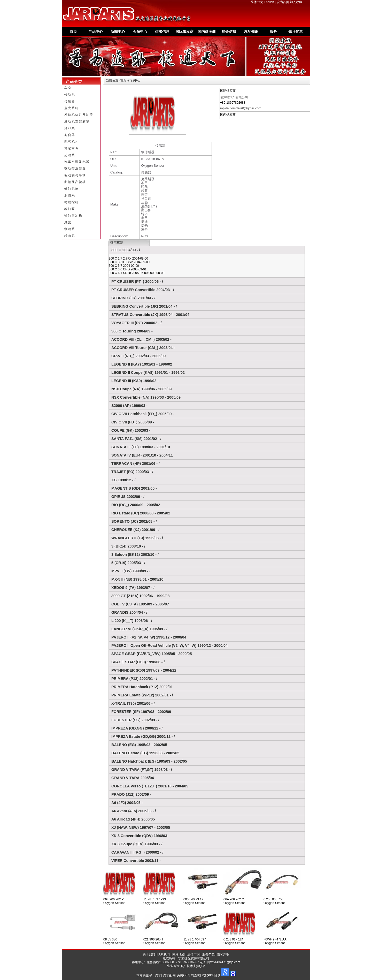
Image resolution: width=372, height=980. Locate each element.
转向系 (70, 236)
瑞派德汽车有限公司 (234, 97)
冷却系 (70, 128)
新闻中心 (118, 32)
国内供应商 (207, 32)
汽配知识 (251, 32)
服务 (273, 32)
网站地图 (179, 954)
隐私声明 (223, 954)
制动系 (70, 229)
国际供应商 (184, 32)
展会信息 (229, 32)
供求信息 (162, 32)
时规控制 (72, 202)
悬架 (68, 222)
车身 (68, 88)
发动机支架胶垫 (77, 121)
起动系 (70, 155)
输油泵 (70, 209)
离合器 (70, 135)
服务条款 (208, 954)
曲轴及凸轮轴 (75, 182)
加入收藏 (296, 2)
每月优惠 (296, 32)
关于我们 (149, 954)
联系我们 (164, 954)
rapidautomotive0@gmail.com (241, 108)
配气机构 (72, 142)
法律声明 (193, 954)
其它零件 (72, 148)
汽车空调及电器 (77, 162)
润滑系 (70, 195)
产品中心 (96, 32)
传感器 (70, 101)
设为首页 (283, 2)
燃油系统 (72, 189)
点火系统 (72, 108)
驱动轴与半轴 (75, 175)
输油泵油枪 (73, 216)
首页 (73, 32)
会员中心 (140, 32)
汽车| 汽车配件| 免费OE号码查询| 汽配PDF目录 (188, 975)
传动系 (70, 95)
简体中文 (257, 2)
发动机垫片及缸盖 (79, 115)
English (269, 2)
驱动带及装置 (75, 169)
